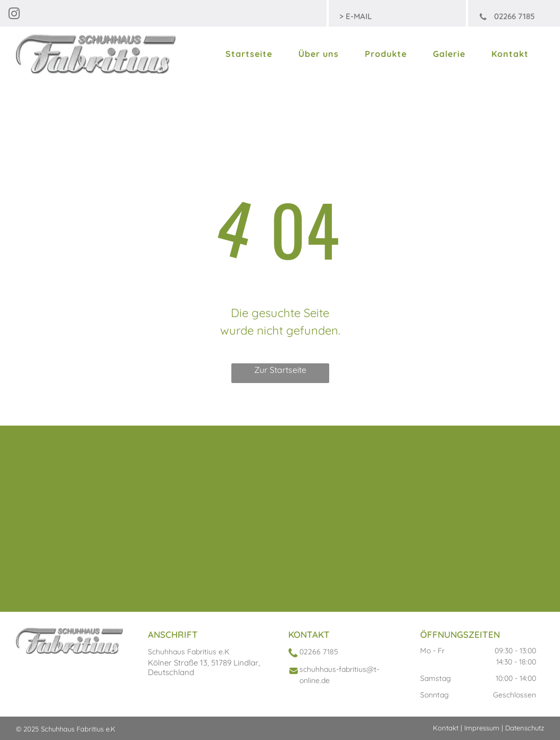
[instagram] (14, 15)
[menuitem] (251, 54)
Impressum (482, 728)
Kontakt (446, 728)
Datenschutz (525, 728)
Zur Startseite (280, 370)
